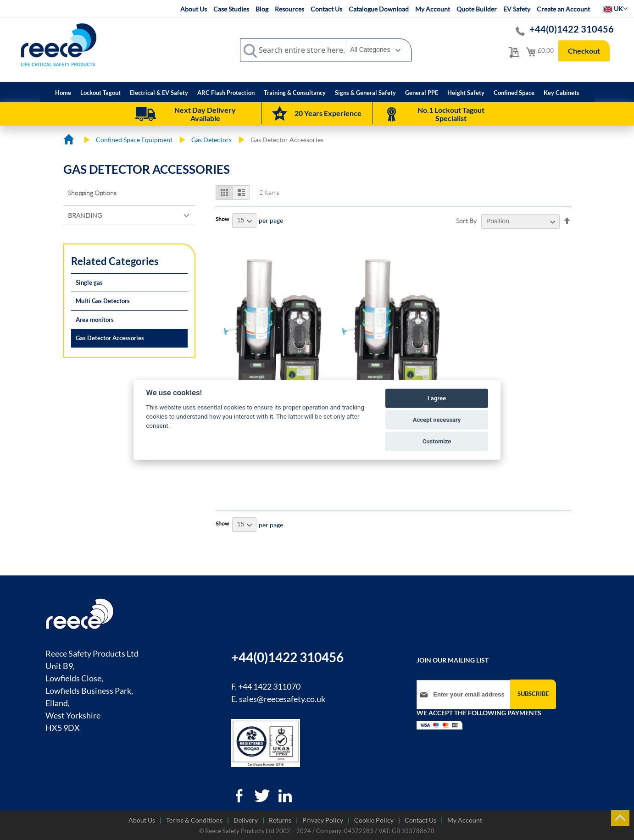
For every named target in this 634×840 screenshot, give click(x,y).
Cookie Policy (374, 820)
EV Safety (517, 9)
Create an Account (563, 9)
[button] (615, 9)
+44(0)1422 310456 (572, 29)
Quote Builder (477, 9)
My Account (433, 9)
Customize (437, 441)
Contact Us (326, 9)
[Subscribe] (533, 694)
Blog (262, 9)
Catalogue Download (379, 9)
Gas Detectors (211, 140)
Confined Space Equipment (134, 140)
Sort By (466, 221)
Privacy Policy (323, 820)
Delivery (246, 820)
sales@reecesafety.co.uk (282, 699)
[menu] (317, 92)
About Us (194, 9)
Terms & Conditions (194, 820)
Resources (289, 9)
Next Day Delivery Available (205, 114)
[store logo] (59, 44)
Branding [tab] (85, 215)
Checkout (584, 51)
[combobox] (326, 50)
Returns (280, 820)
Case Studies (231, 9)
